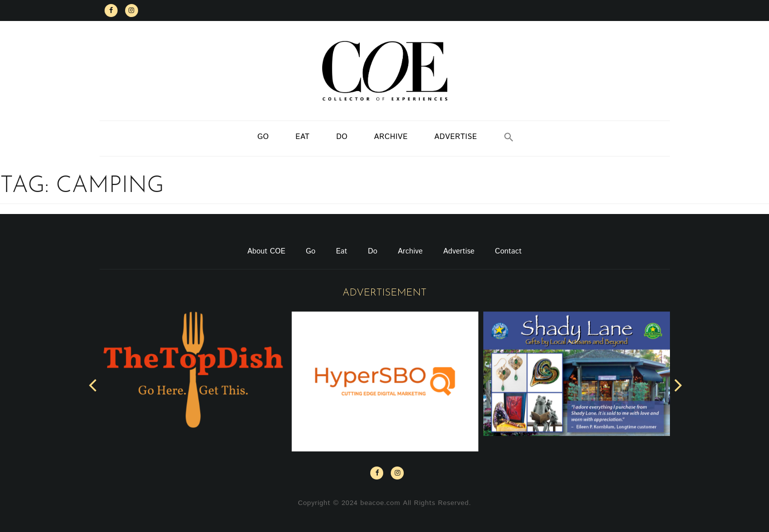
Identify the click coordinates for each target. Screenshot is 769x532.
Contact (508, 251)
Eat (302, 137)
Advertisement (384, 293)
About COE (266, 251)
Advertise (456, 137)
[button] (509, 138)
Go (263, 137)
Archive (391, 137)
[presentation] (93, 384)
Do (342, 137)
